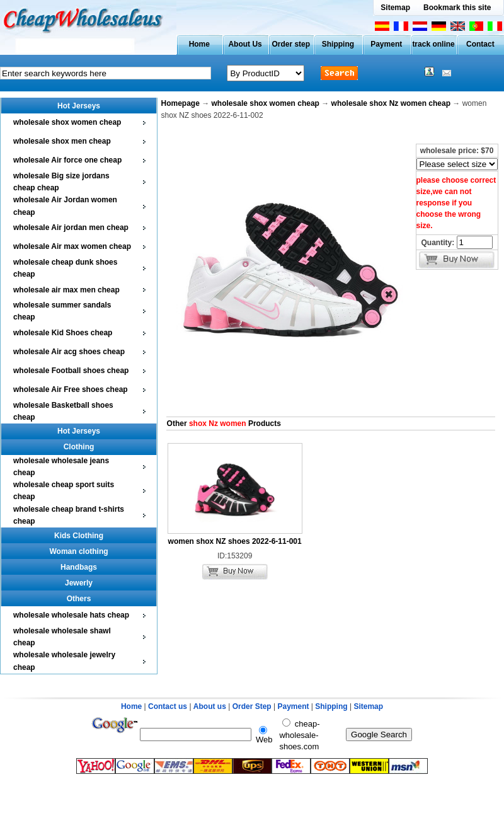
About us (210, 706)
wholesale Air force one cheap (67, 160)
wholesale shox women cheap (67, 122)
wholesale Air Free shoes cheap (71, 389)
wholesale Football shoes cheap (71, 371)
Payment (386, 44)
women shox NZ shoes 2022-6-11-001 (235, 541)
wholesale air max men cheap (66, 290)
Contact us (168, 706)
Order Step (253, 706)
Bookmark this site (457, 8)
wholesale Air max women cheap (72, 246)
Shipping (338, 44)
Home (199, 44)
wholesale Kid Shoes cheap (63, 333)
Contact (480, 44)
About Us (245, 44)
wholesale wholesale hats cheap (71, 615)
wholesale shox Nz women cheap (391, 103)
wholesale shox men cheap (62, 141)
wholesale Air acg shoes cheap (69, 352)
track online (433, 44)
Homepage (180, 103)
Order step (291, 44)
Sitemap (395, 8)
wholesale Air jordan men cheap (71, 228)
